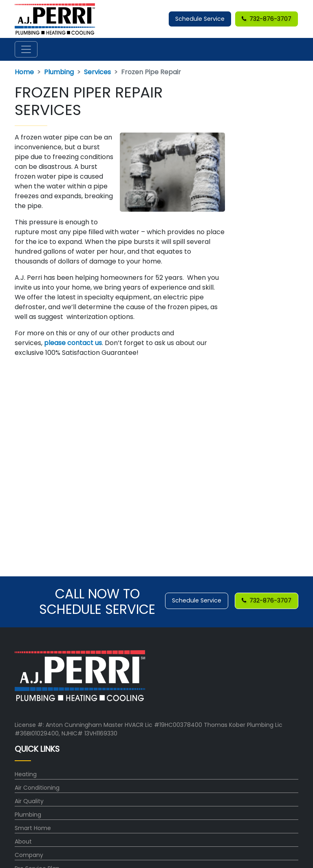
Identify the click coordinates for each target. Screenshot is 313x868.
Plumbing (59, 72)
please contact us (73, 343)
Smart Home (33, 828)
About (23, 841)
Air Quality (29, 801)
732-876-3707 (267, 19)
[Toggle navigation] (26, 49)
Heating (26, 774)
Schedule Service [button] (200, 19)
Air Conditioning (37, 788)
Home (24, 72)
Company (29, 855)
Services (97, 72)
